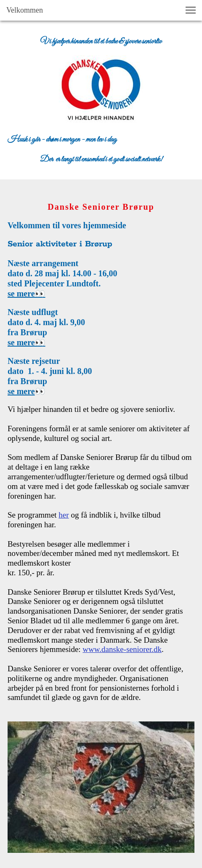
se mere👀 (27, 294)
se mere (21, 391)
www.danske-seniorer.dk (122, 649)
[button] (191, 10)
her (64, 515)
